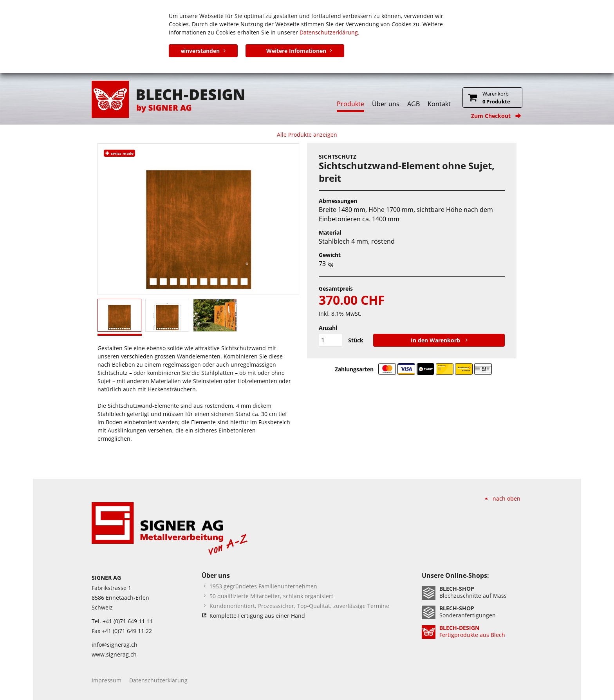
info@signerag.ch (115, 645)
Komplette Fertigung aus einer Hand (257, 616)
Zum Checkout (491, 116)
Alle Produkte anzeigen (307, 135)
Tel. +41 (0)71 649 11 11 (122, 621)
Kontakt (439, 104)
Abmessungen (338, 201)
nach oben (507, 498)
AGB (414, 104)
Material (330, 232)
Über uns (386, 104)
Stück (356, 340)
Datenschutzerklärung (329, 32)
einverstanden (200, 51)
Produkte (350, 104)
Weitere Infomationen (296, 51)
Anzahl (328, 328)
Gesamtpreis (336, 289)
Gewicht (330, 255)
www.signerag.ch (114, 654)
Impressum (107, 680)
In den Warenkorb (436, 340)
